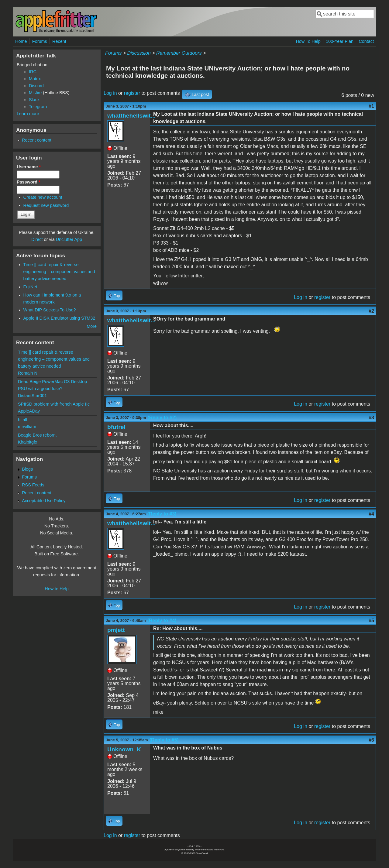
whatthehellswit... (131, 116)
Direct (37, 239)
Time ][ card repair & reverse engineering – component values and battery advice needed (59, 272)
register (132, 93)
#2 (371, 311)
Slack (34, 100)
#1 (371, 106)
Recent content (37, 140)
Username (29, 167)
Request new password (46, 205)
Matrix (35, 79)
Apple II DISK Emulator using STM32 (59, 318)
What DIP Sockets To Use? (50, 310)
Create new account (43, 197)
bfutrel (116, 427)
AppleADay (29, 411)
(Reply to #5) (164, 740)
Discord (36, 86)
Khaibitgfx (28, 442)
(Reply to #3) (162, 514)
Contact (366, 41)
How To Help (308, 41)
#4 (371, 514)
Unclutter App (69, 239)
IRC (33, 72)
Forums (40, 41)
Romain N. (28, 373)
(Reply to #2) (162, 418)
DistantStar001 (32, 396)
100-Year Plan (340, 41)
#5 (371, 621)
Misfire (35, 93)
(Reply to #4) (162, 621)
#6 (371, 740)
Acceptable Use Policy (44, 501)
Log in (110, 93)
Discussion (139, 53)
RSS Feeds (33, 485)
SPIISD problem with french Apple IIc (54, 404)
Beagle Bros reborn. (37, 435)
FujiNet (30, 287)
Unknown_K (124, 749)
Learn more (28, 114)
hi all (22, 420)
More (92, 326)
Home (21, 41)
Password (29, 182)
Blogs (27, 469)
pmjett (116, 630)
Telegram (38, 107)
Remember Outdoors (179, 53)
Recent (59, 41)
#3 (371, 418)
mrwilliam (27, 427)
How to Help (57, 589)
